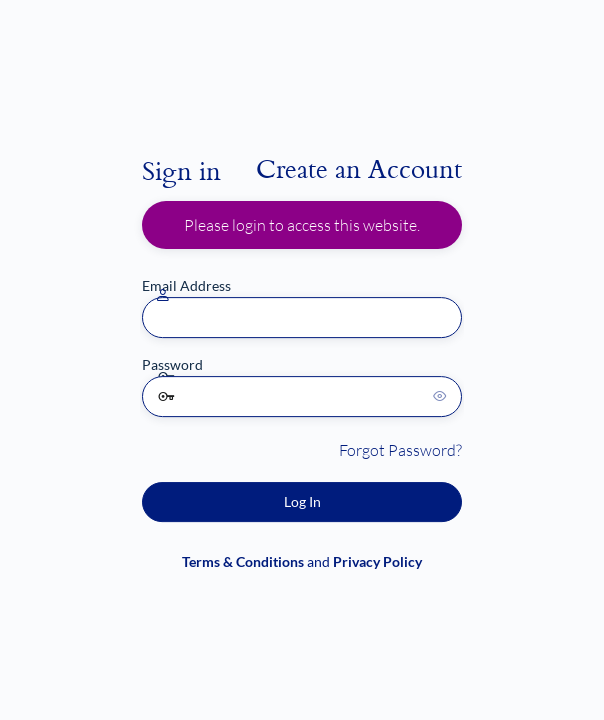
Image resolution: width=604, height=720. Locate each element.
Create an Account (359, 168)
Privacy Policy (377, 561)
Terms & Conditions (243, 561)
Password (172, 364)
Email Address (186, 285)
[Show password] (442, 396)
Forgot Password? (400, 450)
